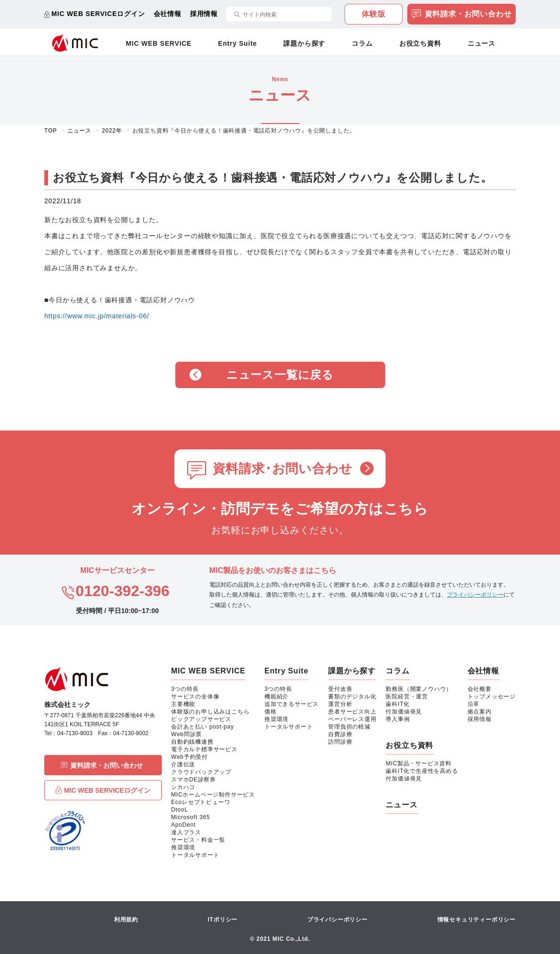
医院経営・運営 (407, 697)
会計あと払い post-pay (202, 727)
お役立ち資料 (420, 43)
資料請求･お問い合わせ (283, 469)
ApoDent (183, 825)
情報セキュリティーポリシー (477, 920)
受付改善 (340, 689)
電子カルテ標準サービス (204, 749)
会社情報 (168, 14)
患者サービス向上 (352, 712)
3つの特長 (185, 689)
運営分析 (340, 704)
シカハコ (183, 787)
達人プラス (186, 832)
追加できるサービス (292, 704)
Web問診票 (186, 734)
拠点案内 (480, 712)
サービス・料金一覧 (198, 840)
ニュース (482, 43)
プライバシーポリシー (475, 595)
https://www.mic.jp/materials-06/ (97, 316)
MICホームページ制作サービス (213, 795)
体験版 (373, 14)
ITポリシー (223, 920)
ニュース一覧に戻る (280, 375)
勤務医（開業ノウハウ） (419, 689)
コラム (362, 43)
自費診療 (340, 734)
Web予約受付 (189, 757)
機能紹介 (276, 697)
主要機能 (183, 704)
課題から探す (304, 43)
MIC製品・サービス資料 (419, 763)
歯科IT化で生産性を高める (422, 771)
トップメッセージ (492, 697)
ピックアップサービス (201, 719)
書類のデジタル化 (352, 697)
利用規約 (126, 920)
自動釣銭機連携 (192, 742)
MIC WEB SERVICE (159, 43)
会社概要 (480, 689)
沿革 (474, 704)
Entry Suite (238, 43)
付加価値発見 (404, 712)
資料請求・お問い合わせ (462, 15)
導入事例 (398, 719)
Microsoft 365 (190, 817)
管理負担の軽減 (349, 727)
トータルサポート (195, 855)
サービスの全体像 (195, 697)
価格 (271, 712)
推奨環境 (183, 847)
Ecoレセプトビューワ (201, 802)
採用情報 (204, 14)
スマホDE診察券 (194, 780)
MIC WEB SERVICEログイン (98, 14)
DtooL (180, 810)
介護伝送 (183, 764)
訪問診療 (340, 742)
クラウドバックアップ (201, 772)
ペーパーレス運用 (352, 719)
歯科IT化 (398, 704)
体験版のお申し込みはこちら (210, 712)
